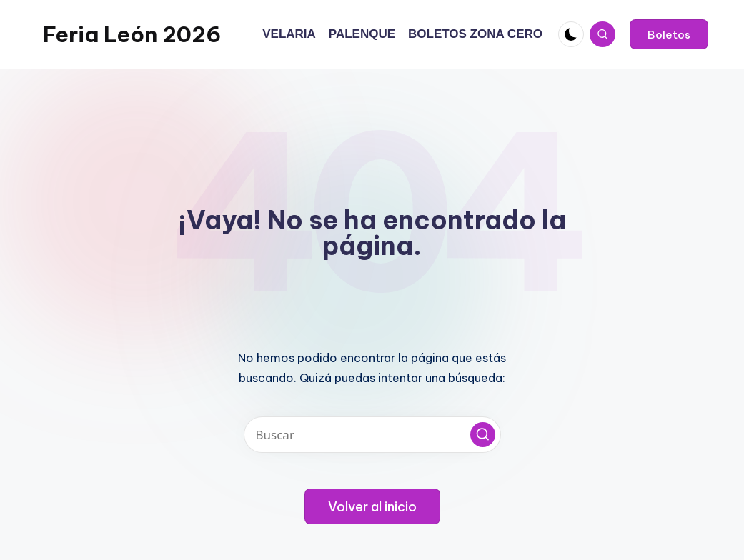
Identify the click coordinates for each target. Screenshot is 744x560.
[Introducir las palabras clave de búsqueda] (372, 435)
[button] (669, 34)
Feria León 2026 (132, 34)
